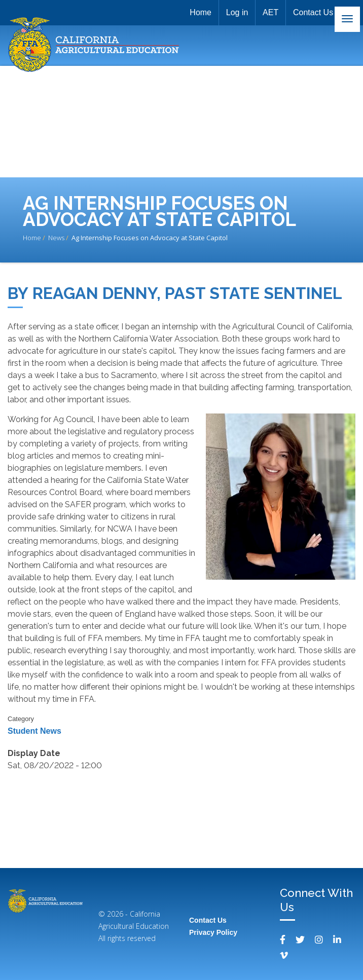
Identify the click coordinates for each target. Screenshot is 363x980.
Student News (34, 731)
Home (196, 12)
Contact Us (313, 12)
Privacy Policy (213, 932)
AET (269, 12)
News (56, 238)
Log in (234, 12)
